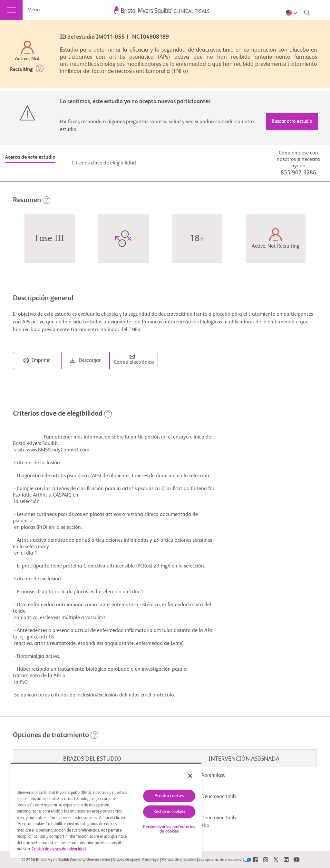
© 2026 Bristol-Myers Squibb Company (54, 860)
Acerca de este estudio (30, 157)
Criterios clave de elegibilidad (104, 163)
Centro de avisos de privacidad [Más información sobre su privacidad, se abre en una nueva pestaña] (59, 849)
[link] (255, 860)
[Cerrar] (190, 776)
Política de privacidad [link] (179, 860)
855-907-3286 (298, 173)
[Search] (307, 13)
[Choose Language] (292, 13)
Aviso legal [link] (151, 860)
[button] (40, 70)
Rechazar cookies (169, 812)
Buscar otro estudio (292, 121)
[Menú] (11, 10)
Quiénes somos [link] (98, 860)
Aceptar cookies (169, 796)
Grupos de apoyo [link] (126, 860)
